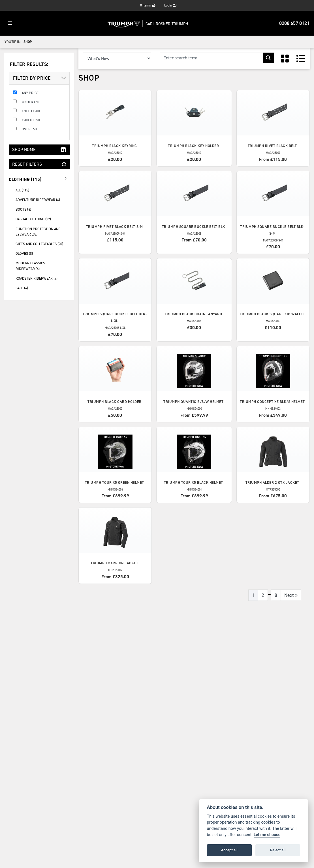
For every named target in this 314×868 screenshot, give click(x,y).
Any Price (30, 93)
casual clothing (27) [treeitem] (33, 219)
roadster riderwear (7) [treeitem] (37, 278)
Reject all (278, 850)
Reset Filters (39, 164)
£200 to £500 (32, 120)
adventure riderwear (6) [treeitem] (38, 200)
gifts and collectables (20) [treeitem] (39, 244)
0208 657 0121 (294, 23)
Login (171, 5)
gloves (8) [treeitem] (24, 253)
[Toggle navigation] (10, 23)
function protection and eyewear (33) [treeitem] (38, 232)
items (148, 5)
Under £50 (30, 102)
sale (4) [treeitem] (22, 288)
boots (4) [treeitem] (23, 209)
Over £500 (30, 129)
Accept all (229, 850)
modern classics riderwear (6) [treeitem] (30, 266)
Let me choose (267, 835)
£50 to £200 (31, 111)
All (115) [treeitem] (22, 190)
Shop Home (39, 149)
